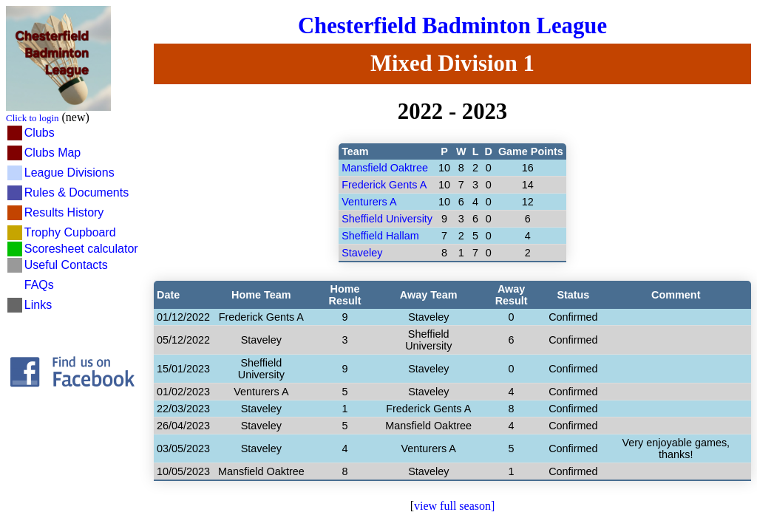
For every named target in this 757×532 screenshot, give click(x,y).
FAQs (39, 285)
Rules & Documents (77, 192)
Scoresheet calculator (81, 249)
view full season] (454, 506)
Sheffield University (387, 219)
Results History (64, 212)
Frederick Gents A (384, 185)
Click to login (33, 118)
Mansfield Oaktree (385, 168)
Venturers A (369, 202)
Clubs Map (52, 153)
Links (38, 305)
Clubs (40, 133)
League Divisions (69, 173)
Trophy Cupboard (70, 232)
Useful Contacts (66, 265)
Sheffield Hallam (380, 236)
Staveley (362, 253)
